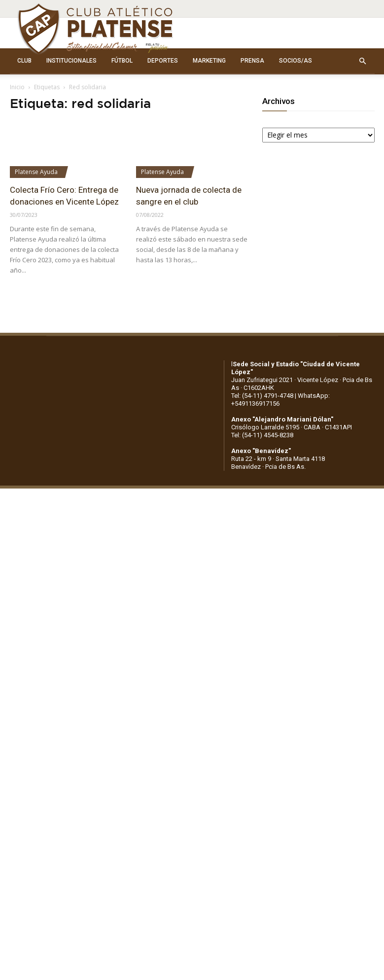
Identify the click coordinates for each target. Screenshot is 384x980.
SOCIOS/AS (296, 61)
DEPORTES (163, 61)
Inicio (17, 87)
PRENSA (252, 61)
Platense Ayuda (36, 172)
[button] (363, 61)
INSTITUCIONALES (71, 61)
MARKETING (209, 61)
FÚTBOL (122, 61)
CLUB (24, 61)
